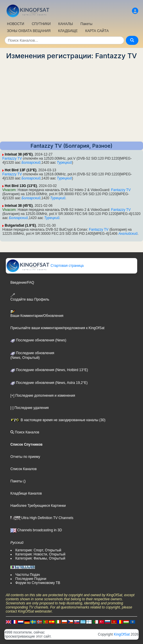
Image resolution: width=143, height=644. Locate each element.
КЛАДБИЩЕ (68, 31)
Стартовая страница (45, 266)
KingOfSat (122, 634)
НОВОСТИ (16, 24)
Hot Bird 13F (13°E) (20, 170)
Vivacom (9, 190)
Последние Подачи (31, 579)
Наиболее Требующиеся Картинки (38, 506)
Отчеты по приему (25, 457)
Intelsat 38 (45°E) (19, 154)
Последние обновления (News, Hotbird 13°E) (49, 370)
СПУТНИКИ (41, 24)
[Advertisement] (71, 101)
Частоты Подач (28, 575)
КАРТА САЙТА (97, 31)
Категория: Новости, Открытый (40, 554)
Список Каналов (24, 469)
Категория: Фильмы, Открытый (40, 558)
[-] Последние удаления (30, 408)
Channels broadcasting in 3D (36, 530)
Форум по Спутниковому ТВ (38, 583)
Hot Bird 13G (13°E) (21, 186)
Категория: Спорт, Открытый (38, 550)
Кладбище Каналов (26, 493)
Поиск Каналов (25, 432)
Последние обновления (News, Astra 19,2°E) (49, 383)
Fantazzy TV (12, 158)
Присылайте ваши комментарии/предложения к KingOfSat (58, 328)
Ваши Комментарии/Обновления (37, 314)
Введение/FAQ (22, 283)
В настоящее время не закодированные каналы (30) (58, 420)
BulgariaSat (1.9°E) (20, 225)
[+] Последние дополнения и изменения (43, 396)
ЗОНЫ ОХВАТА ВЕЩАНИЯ (29, 31)
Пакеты (86, 24)
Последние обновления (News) (38, 340)
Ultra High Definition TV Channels (42, 518)
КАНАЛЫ (65, 24)
